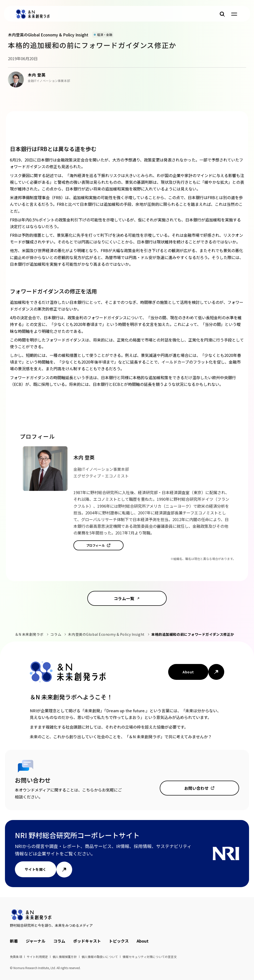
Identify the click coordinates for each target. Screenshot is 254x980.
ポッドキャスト (87, 941)
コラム (56, 634)
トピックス (119, 941)
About (188, 672)
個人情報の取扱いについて (100, 957)
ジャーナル (36, 941)
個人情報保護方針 (65, 957)
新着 (14, 941)
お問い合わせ (197, 788)
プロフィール (96, 545)
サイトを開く (36, 869)
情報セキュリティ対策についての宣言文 (150, 957)
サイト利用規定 (37, 957)
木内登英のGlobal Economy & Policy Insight (106, 634)
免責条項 (16, 957)
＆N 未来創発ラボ (29, 634)
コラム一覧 (124, 598)
